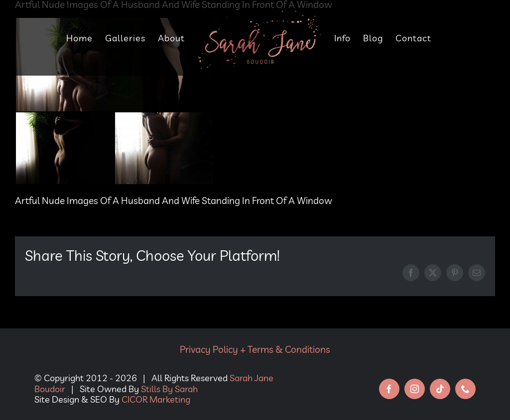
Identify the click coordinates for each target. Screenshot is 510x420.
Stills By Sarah (169, 389)
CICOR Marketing (156, 399)
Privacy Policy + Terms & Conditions (255, 349)
